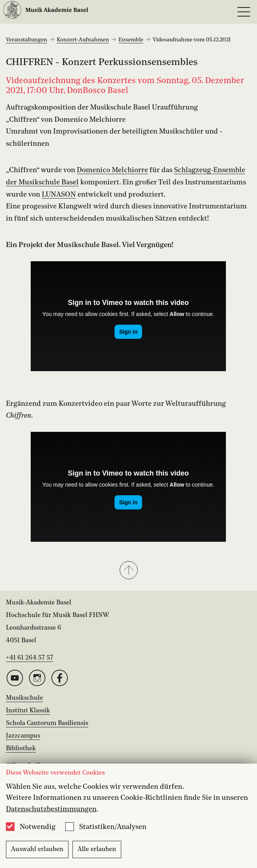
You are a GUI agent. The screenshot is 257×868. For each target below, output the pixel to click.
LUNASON (59, 195)
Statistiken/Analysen (113, 827)
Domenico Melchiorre (112, 170)
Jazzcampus (23, 736)
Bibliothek (21, 749)
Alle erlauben (97, 849)
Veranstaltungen (27, 40)
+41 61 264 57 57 (30, 658)
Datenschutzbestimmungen (51, 809)
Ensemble (131, 40)
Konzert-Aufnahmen (83, 40)
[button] (128, 571)
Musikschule (24, 698)
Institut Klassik (28, 711)
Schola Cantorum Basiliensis (47, 723)
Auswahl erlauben (37, 849)
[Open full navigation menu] (244, 12)
